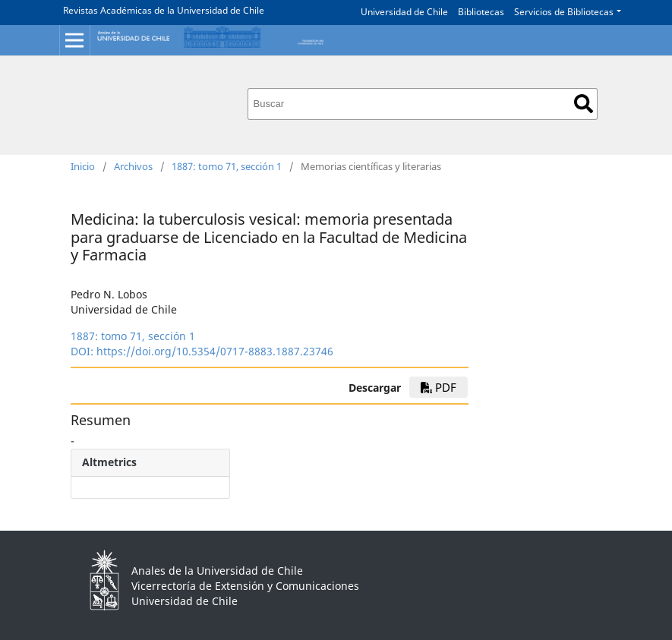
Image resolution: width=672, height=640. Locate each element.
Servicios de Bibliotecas (564, 12)
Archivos (133, 166)
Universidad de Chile (404, 12)
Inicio (83, 166)
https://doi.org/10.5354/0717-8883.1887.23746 (215, 351)
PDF (439, 387)
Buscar (584, 104)
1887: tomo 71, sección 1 (227, 166)
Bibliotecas (481, 12)
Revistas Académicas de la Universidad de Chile (164, 10)
